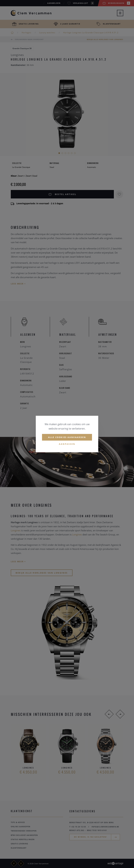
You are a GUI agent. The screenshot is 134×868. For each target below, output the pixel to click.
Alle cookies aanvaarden (67, 437)
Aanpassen (67, 444)
